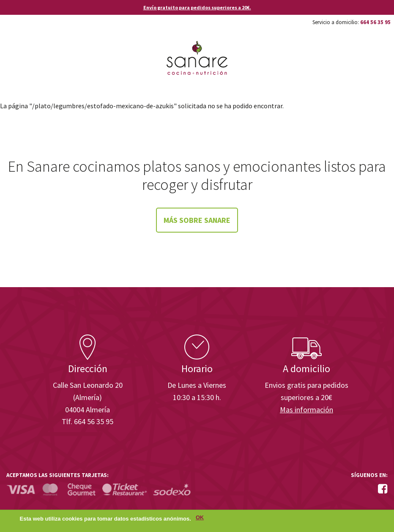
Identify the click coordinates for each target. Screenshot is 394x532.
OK (200, 518)
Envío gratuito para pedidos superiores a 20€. (197, 7)
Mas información (306, 410)
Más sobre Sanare (197, 220)
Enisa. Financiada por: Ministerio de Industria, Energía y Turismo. (356, 311)
